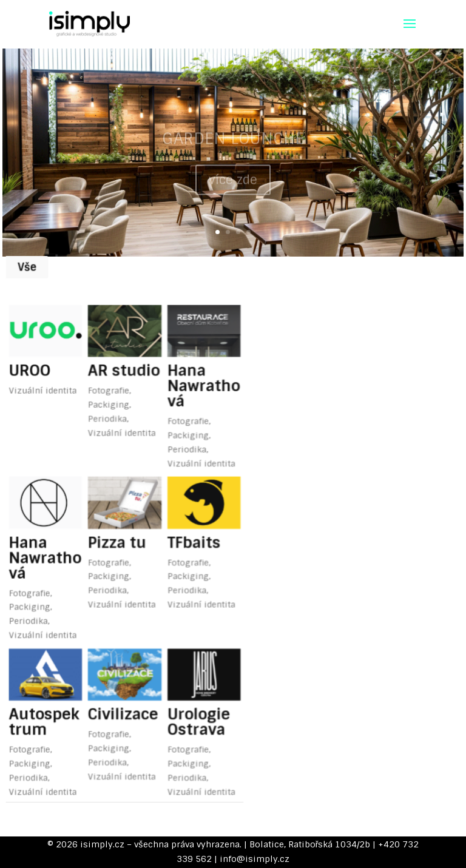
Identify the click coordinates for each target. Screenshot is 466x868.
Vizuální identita (49, 380)
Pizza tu (117, 520)
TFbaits (188, 520)
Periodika (108, 406)
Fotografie (110, 380)
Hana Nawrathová (197, 376)
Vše (35, 266)
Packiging (110, 393)
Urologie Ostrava (192, 685)
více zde (233, 186)
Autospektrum (50, 685)
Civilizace (123, 678)
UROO (37, 362)
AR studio (123, 362)
